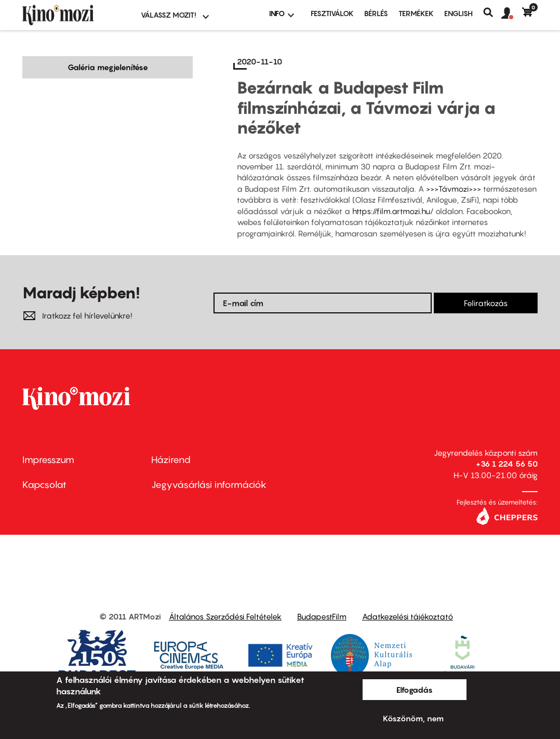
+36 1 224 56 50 (507, 464)
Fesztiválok (332, 13)
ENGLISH (458, 13)
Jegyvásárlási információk (209, 485)
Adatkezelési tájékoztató (408, 616)
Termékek (416, 13)
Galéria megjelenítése (108, 67)
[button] (512, 14)
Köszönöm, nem (413, 718)
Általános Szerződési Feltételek (225, 616)
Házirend (171, 460)
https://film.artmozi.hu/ (393, 211)
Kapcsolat (44, 485)
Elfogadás (415, 690)
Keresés (492, 12)
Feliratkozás (486, 303)
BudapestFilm (322, 616)
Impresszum (48, 460)
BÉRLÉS (376, 13)
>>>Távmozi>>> (454, 189)
